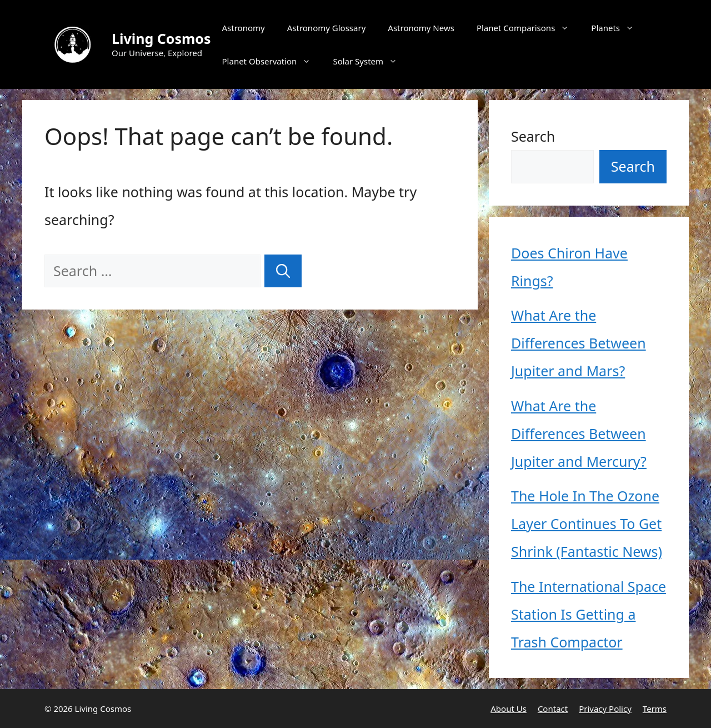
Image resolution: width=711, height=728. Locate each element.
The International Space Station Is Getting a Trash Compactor (589, 614)
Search (533, 136)
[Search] (283, 271)
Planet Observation (272, 61)
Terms (655, 709)
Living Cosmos (161, 38)
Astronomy (244, 28)
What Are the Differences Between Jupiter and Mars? (579, 343)
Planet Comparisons (528, 28)
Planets (618, 28)
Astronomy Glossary (327, 28)
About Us (509, 709)
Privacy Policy (605, 709)
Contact (553, 709)
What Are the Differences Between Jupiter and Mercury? (579, 433)
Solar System (370, 61)
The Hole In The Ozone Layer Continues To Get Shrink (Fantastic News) (587, 523)
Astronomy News (421, 28)
